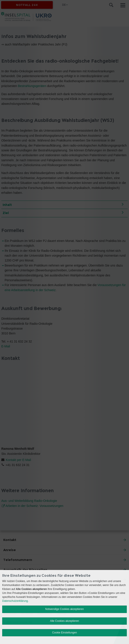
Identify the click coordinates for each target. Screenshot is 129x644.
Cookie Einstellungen (64, 633)
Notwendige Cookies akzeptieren (64, 609)
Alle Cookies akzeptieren (64, 621)
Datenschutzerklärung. (15, 601)
